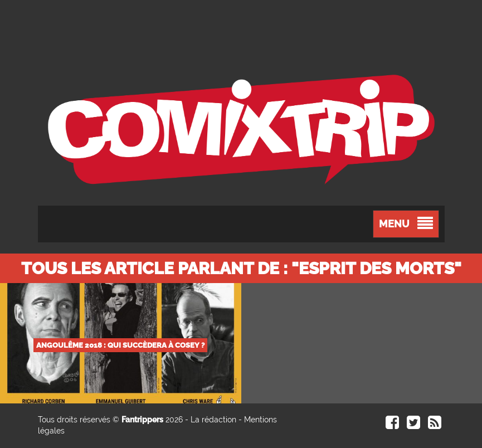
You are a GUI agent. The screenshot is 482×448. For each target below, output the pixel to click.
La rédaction (213, 420)
